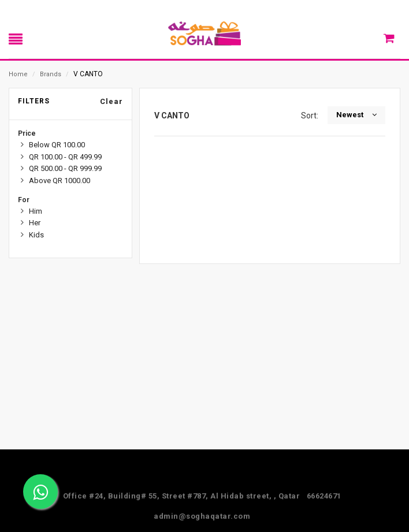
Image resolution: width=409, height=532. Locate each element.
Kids (36, 235)
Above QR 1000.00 (60, 181)
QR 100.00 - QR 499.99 (65, 157)
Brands (51, 74)
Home (18, 74)
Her (35, 223)
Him (36, 211)
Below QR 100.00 (57, 145)
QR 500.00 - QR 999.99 (65, 168)
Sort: (311, 116)
